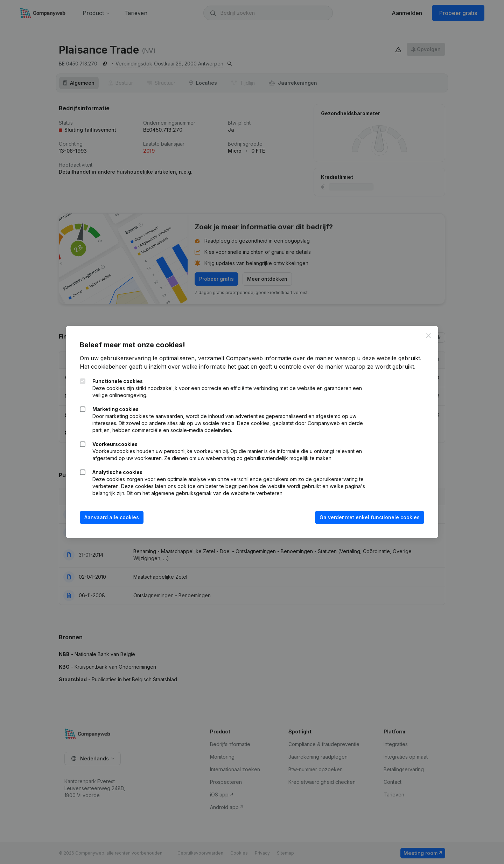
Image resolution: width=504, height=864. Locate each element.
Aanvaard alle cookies (112, 517)
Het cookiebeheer (104, 367)
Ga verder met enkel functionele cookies (370, 517)
